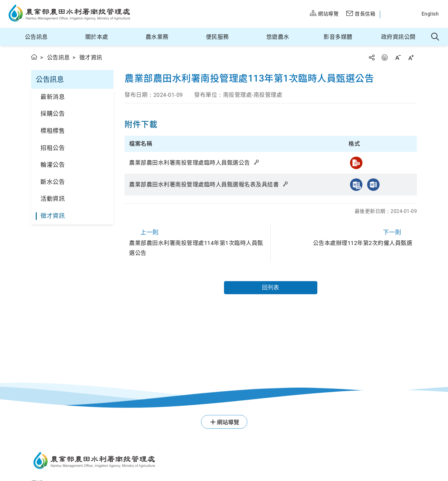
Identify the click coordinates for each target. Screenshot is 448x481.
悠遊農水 (278, 37)
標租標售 (53, 131)
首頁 (34, 57)
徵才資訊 (53, 216)
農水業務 (157, 37)
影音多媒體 (338, 37)
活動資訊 (53, 199)
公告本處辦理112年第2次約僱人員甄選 (344, 237)
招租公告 (53, 148)
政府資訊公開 (398, 37)
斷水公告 (53, 182)
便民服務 (217, 37)
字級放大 (411, 57)
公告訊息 (36, 37)
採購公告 (53, 114)
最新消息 (53, 97)
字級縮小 (398, 57)
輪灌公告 (53, 165)
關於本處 (97, 37)
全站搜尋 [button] (435, 37)
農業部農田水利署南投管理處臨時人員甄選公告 (195, 163)
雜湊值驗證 (257, 162)
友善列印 (385, 57)
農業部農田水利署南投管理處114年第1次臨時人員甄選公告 (197, 242)
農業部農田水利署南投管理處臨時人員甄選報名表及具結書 (209, 184)
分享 (371, 57)
